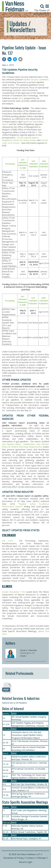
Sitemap (41, 858)
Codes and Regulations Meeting (31, 810)
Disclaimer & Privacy (14, 858)
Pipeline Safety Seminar (32, 826)
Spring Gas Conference (27, 763)
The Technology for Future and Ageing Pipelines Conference (29, 776)
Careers (31, 858)
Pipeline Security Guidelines (36, 79)
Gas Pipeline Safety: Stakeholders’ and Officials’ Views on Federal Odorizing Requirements (26, 445)
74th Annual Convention (28, 741)
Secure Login (26, 862)
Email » (23, 656)
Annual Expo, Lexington (27, 838)
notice (30, 389)
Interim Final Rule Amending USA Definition (28, 748)
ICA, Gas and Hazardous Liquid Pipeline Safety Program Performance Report (27, 735)
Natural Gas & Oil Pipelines (15, 703)
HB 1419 (7, 541)
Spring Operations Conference (30, 794)
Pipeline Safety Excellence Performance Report (26, 505)
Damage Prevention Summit (34, 816)
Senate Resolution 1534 (14, 592)
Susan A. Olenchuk (28, 650)
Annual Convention (26, 769)
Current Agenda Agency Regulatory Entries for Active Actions (20, 139)
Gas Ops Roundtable (26, 784)
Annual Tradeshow (27, 832)
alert (21, 98)
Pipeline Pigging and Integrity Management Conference (28, 724)
